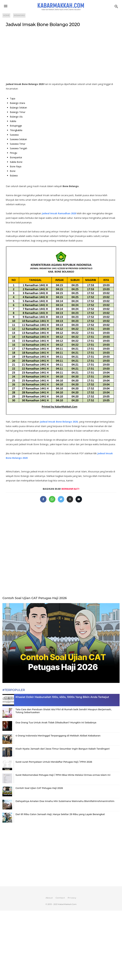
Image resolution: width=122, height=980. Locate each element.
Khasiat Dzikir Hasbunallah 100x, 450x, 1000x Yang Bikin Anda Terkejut (62, 697)
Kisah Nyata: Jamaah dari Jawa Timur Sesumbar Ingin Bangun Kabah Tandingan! (63, 749)
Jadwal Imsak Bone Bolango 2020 (43, 24)
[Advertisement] (61, 56)
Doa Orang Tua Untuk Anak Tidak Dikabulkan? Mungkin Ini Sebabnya (56, 723)
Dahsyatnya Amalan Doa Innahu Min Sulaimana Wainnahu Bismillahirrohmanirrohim (65, 801)
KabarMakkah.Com (67, 904)
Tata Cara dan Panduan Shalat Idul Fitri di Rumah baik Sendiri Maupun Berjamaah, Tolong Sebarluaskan (64, 711)
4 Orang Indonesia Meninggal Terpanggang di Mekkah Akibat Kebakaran (58, 736)
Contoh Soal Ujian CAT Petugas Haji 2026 (35, 598)
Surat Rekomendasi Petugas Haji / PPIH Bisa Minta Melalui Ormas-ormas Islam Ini (63, 775)
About (49, 898)
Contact (60, 898)
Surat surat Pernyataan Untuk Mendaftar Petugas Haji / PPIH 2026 (54, 762)
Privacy (72, 898)
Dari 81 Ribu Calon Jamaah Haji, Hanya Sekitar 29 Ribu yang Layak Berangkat (60, 814)
